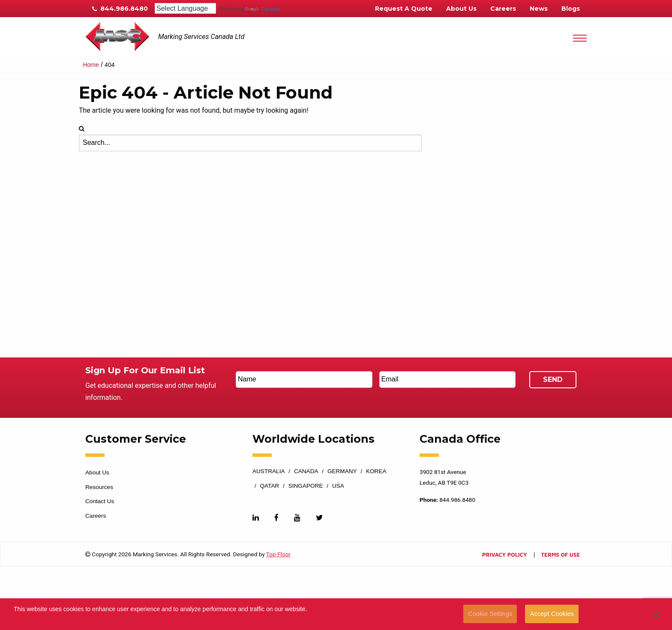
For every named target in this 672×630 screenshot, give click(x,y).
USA (338, 486)
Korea (376, 471)
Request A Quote (404, 9)
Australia (269, 471)
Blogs (571, 9)
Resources (99, 487)
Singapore (306, 486)
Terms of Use (561, 555)
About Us (461, 9)
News (539, 9)
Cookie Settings (490, 614)
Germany (342, 471)
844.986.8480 (120, 9)
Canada (306, 471)
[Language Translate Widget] (185, 8)
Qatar (270, 486)
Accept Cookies (552, 614)
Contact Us (100, 501)
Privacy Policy (504, 555)
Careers (503, 9)
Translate (262, 9)
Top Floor (278, 554)
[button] (656, 614)
